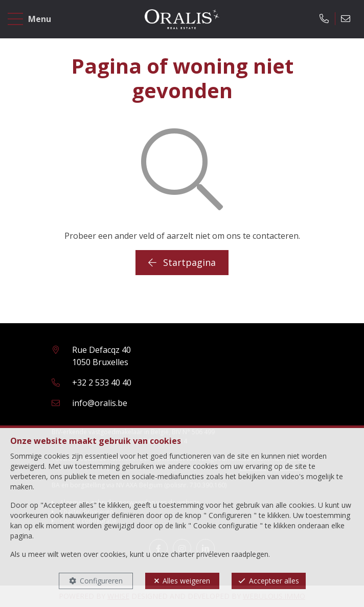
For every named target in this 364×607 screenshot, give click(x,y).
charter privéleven (200, 554)
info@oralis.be (100, 403)
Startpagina (182, 262)
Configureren (101, 581)
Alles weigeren (186, 581)
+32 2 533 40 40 (102, 383)
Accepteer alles (274, 581)
